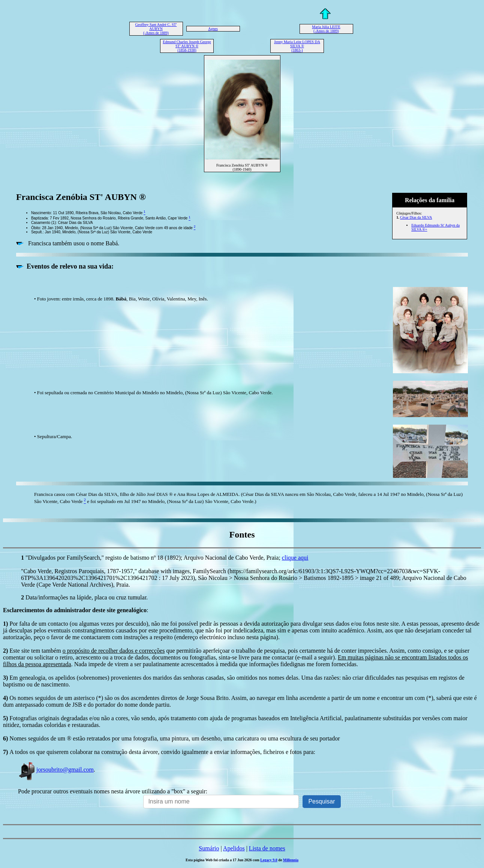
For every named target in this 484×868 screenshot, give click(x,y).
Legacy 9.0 (269, 860)
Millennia (291, 860)
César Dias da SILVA (416, 217)
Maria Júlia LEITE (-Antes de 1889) (326, 29)
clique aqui (295, 558)
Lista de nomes (267, 848)
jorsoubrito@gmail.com (56, 770)
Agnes (213, 29)
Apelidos (234, 848)
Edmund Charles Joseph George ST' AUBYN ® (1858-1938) (187, 46)
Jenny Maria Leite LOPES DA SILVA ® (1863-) (297, 46)
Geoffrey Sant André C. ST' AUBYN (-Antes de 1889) (156, 29)
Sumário (209, 848)
